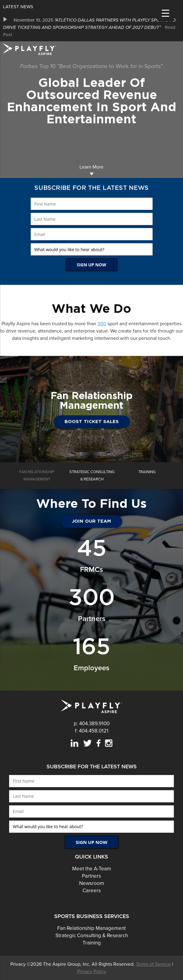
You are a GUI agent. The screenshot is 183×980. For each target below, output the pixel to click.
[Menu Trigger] (165, 13)
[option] (91, 27)
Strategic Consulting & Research (92, 936)
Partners (91, 876)
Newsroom (92, 883)
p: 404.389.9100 (92, 724)
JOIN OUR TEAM (91, 521)
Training (92, 943)
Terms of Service (153, 964)
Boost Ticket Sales (92, 422)
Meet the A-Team (92, 869)
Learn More (91, 170)
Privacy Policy (92, 971)
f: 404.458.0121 (92, 731)
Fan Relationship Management (91, 928)
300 (102, 324)
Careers (92, 891)
